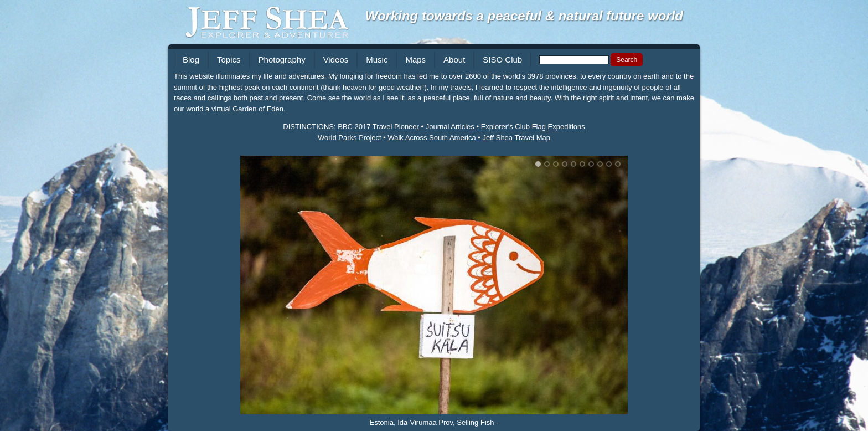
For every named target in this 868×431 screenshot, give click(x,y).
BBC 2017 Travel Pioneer (378, 127)
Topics (229, 60)
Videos (336, 60)
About (454, 60)
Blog (191, 60)
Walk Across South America (432, 138)
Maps (415, 60)
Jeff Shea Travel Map (516, 138)
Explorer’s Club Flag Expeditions (533, 127)
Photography (282, 60)
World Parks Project (350, 138)
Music (377, 60)
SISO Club (502, 60)
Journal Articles (450, 127)
